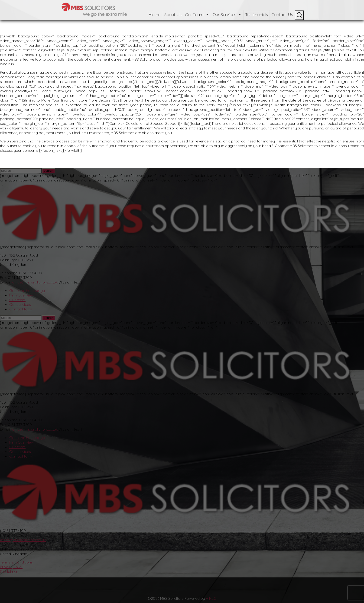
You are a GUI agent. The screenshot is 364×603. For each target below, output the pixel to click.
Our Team (197, 15)
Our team (17, 300)
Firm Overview (21, 295)
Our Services (227, 15)
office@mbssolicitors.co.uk (35, 282)
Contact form (21, 309)
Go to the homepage (27, 290)
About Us (173, 15)
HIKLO (211, 598)
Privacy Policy (12, 567)
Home (154, 15)
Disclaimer (9, 571)
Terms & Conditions (16, 562)
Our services (20, 304)
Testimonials (257, 15)
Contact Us (282, 15)
